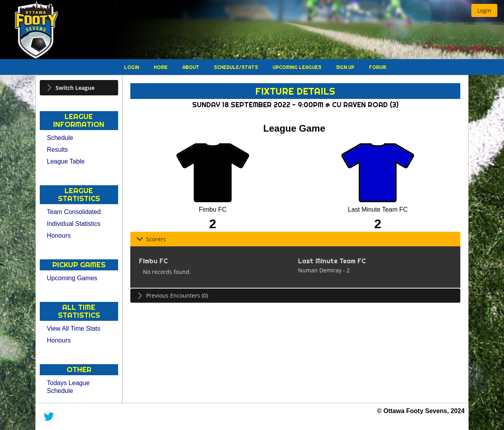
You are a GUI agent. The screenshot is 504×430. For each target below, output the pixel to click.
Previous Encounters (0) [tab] (172, 295)
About (191, 67)
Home (161, 67)
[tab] (79, 88)
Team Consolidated (74, 212)
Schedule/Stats (236, 67)
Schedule (60, 138)
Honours (59, 235)
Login (132, 67)
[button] (484, 10)
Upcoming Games (72, 278)
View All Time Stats (74, 329)
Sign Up (346, 67)
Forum (378, 67)
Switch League (75, 88)
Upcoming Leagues (297, 67)
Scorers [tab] (151, 239)
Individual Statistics (74, 224)
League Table (66, 161)
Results (57, 150)
